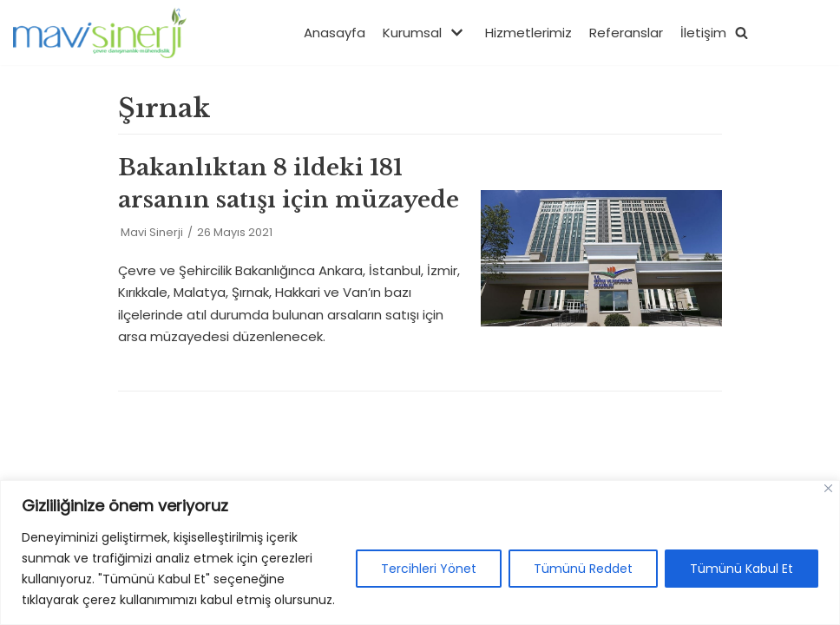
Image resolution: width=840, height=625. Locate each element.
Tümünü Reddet (583, 569)
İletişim (703, 33)
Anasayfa (335, 33)
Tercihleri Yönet (429, 569)
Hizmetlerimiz (528, 33)
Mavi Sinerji (152, 232)
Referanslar (626, 33)
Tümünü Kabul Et (742, 569)
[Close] (828, 488)
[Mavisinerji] (100, 33)
